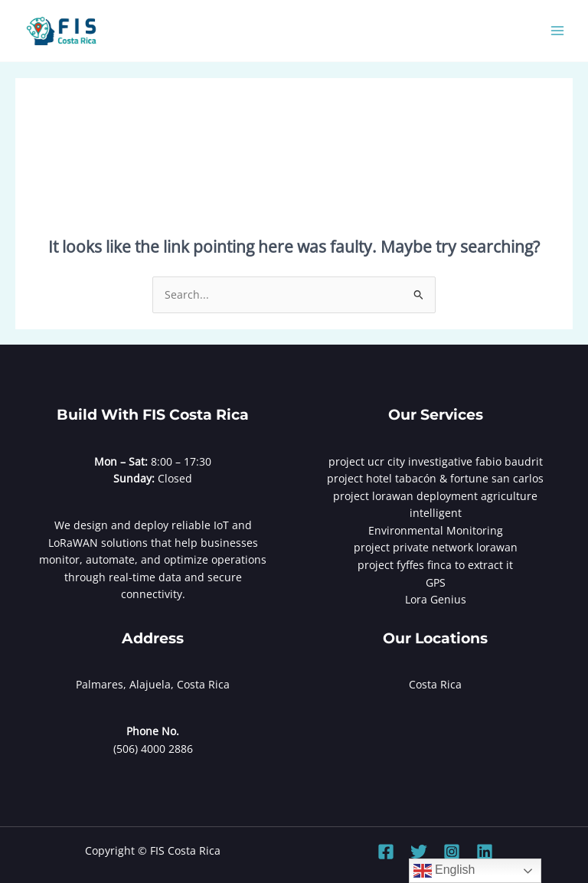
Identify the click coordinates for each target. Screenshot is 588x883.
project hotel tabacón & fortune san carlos (435, 478)
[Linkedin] (485, 852)
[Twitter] (419, 852)
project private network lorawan (436, 547)
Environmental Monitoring (436, 530)
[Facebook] (386, 852)
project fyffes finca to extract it (435, 565)
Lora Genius (436, 599)
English (444, 871)
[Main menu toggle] (558, 31)
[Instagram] (452, 852)
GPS (436, 582)
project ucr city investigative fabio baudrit (436, 461)
